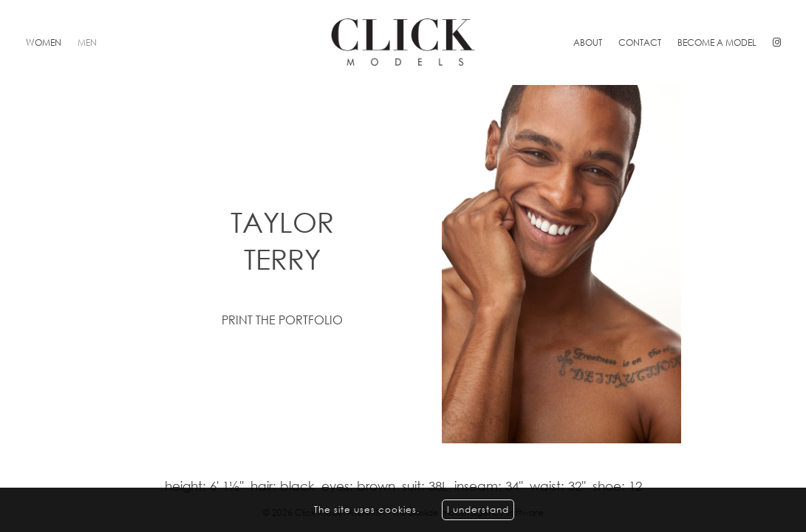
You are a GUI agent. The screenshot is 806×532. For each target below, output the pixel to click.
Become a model (717, 42)
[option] (403, 264)
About (588, 42)
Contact (640, 42)
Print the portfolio (282, 320)
